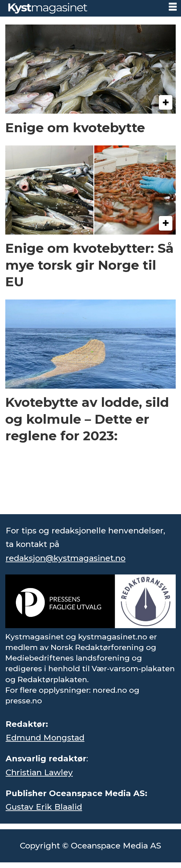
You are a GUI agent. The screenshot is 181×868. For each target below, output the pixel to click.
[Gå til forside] (48, 8)
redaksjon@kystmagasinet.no (66, 558)
